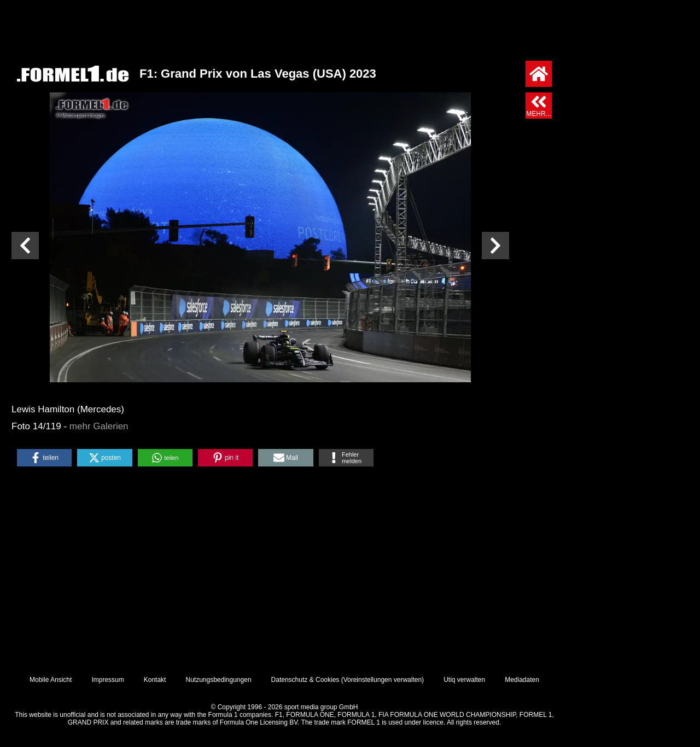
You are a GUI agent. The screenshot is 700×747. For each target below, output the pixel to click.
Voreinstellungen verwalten (383, 680)
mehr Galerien (99, 426)
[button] (44, 458)
